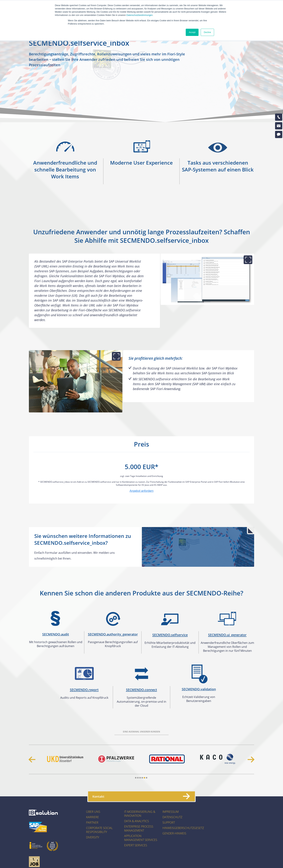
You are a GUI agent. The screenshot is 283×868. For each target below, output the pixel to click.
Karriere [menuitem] (92, 817)
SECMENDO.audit (56, 634)
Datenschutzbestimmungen (139, 15)
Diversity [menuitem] (93, 837)
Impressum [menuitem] (171, 812)
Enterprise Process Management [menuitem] (139, 828)
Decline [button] (207, 32)
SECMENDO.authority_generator (113, 634)
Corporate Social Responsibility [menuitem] (99, 830)
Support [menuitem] (169, 823)
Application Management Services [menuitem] (141, 838)
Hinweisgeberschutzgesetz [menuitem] (183, 828)
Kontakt (141, 796)
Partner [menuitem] (92, 823)
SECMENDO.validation (199, 689)
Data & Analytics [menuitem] (137, 821)
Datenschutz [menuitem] (172, 817)
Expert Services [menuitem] (136, 845)
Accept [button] (192, 32)
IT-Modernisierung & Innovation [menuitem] (140, 814)
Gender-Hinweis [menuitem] (174, 833)
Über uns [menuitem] (93, 812)
